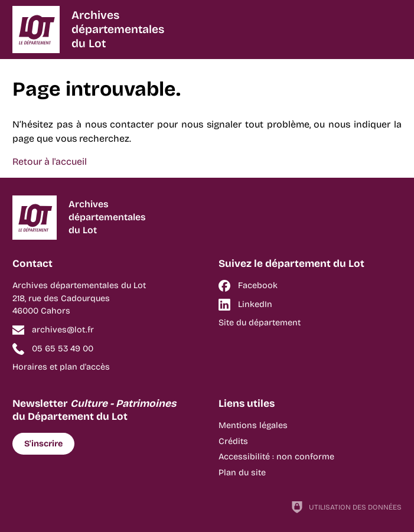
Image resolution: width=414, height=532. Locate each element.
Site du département (260, 323)
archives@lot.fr (63, 330)
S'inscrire (43, 444)
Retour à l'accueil (50, 161)
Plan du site (242, 473)
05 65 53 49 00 (63, 349)
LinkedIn (255, 304)
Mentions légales (253, 425)
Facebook (258, 285)
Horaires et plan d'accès (61, 367)
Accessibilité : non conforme (276, 457)
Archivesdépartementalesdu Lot (118, 29)
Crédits (233, 441)
